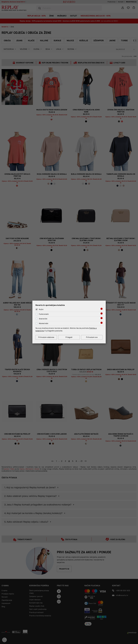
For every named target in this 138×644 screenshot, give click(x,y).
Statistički (43, 319)
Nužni (41, 309)
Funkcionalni (44, 314)
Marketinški (44, 323)
